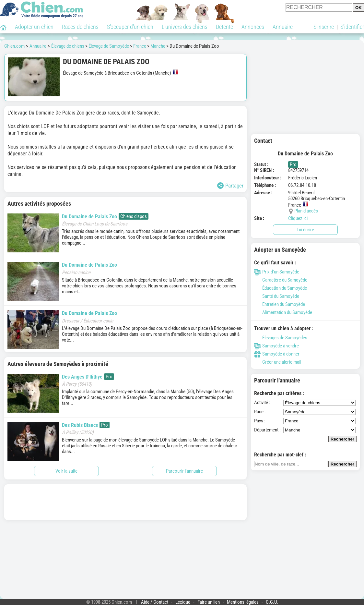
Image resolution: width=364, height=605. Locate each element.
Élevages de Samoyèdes (281, 338)
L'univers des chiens (185, 27)
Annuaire (283, 27)
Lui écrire (305, 230)
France (140, 46)
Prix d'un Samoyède (277, 272)
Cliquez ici (298, 218)
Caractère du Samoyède (281, 280)
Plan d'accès (306, 211)
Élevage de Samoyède (109, 46)
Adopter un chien (34, 27)
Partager (230, 186)
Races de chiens (80, 27)
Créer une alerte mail (278, 362)
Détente (224, 27)
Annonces (253, 27)
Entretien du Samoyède (280, 304)
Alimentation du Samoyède (283, 312)
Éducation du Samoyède (281, 288)
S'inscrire (324, 27)
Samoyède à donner (277, 354)
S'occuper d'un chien (130, 27)
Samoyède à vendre (276, 346)
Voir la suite (66, 471)
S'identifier (352, 27)
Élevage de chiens (68, 46)
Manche (158, 46)
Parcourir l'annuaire (184, 471)
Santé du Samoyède (277, 296)
